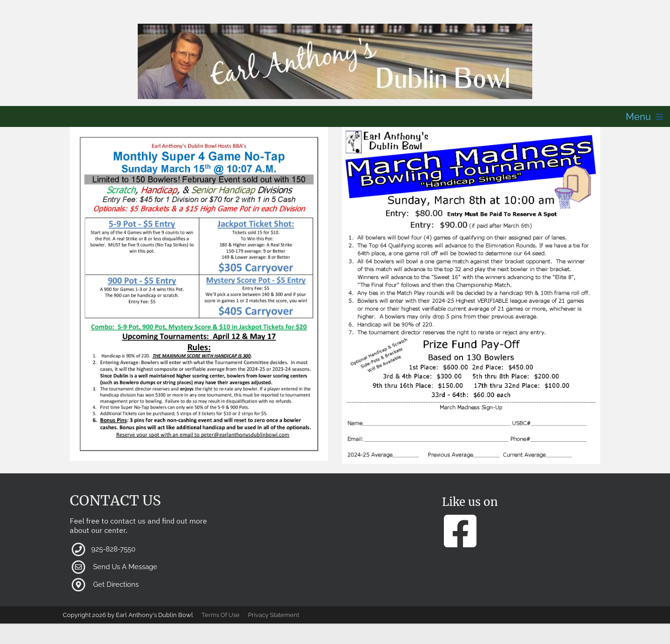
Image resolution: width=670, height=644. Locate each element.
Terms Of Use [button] (221, 615)
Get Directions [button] (116, 584)
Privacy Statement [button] (274, 615)
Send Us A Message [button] (125, 567)
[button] (335, 61)
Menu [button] (638, 117)
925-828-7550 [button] (113, 549)
